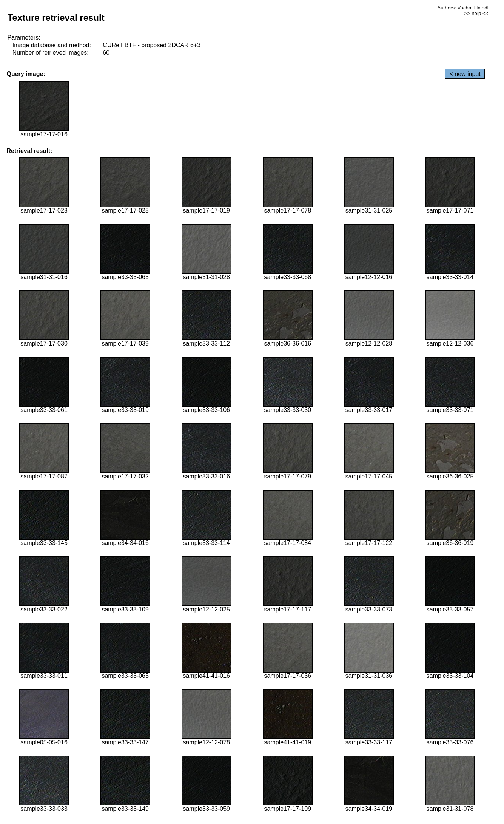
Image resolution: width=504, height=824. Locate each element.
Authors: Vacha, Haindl (463, 8)
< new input (465, 74)
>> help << (476, 13)
